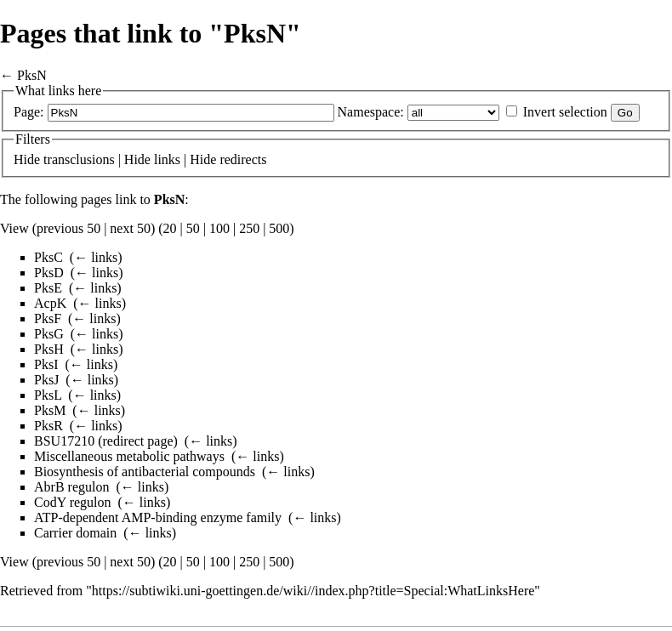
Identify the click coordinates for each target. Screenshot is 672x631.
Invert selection (565, 112)
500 (279, 228)
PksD (49, 273)
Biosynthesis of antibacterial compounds (145, 472)
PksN (32, 75)
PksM (50, 410)
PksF (48, 318)
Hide (27, 159)
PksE (48, 288)
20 (170, 228)
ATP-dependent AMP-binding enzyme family (158, 517)
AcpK (50, 303)
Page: (29, 112)
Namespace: (371, 112)
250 (249, 228)
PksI (46, 364)
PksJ (46, 380)
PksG (49, 334)
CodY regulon (73, 502)
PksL (48, 395)
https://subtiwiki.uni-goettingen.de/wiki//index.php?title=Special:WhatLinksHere (313, 591)
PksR (48, 426)
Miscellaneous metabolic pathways (129, 456)
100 (219, 228)
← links (96, 257)
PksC (48, 257)
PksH (49, 349)
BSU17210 (64, 441)
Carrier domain (75, 533)
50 (193, 228)
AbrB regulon (71, 487)
